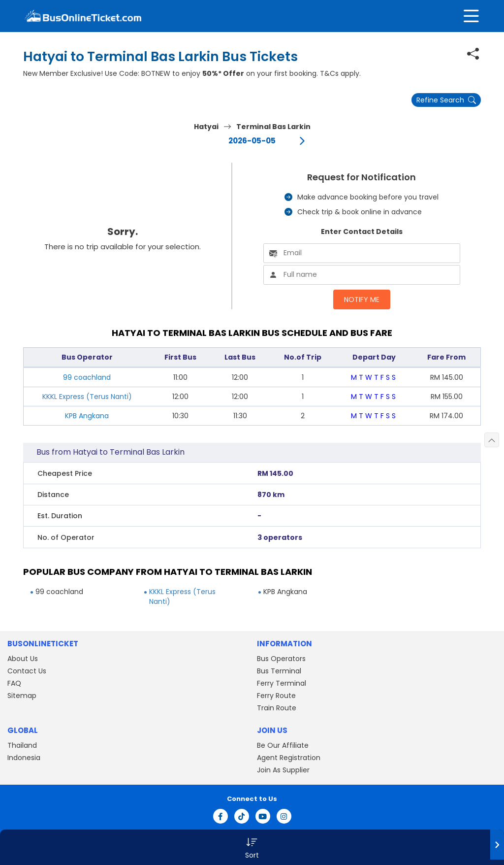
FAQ (14, 683)
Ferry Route (276, 696)
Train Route (277, 708)
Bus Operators (281, 659)
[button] (252, 847)
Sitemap (22, 696)
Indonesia (24, 758)
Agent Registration (289, 758)
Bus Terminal (279, 671)
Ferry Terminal (282, 683)
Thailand (22, 745)
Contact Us (27, 671)
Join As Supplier (283, 770)
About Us (23, 659)
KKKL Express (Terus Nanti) (87, 397)
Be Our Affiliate (283, 745)
